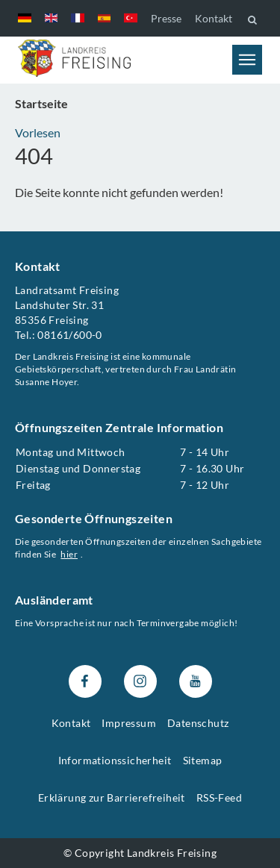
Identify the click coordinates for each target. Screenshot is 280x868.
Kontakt (214, 18)
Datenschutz (198, 723)
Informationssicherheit (115, 760)
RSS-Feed (219, 797)
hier (69, 554)
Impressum (129, 723)
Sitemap (203, 760)
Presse (166, 18)
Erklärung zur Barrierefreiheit (112, 797)
